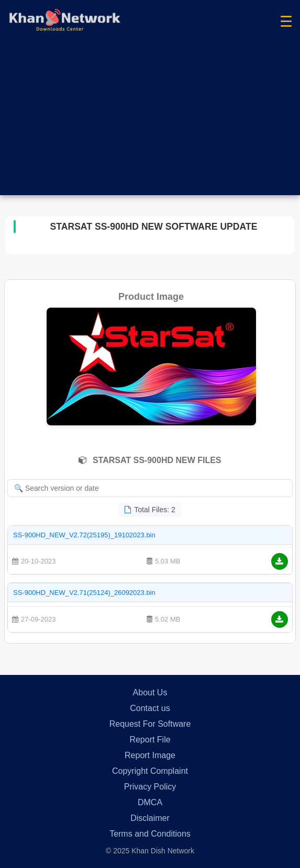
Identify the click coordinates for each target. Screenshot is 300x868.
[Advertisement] (150, 122)
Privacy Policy (150, 787)
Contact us (150, 708)
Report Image (150, 755)
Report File (150, 740)
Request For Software (150, 724)
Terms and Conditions (150, 834)
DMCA (150, 802)
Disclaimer (150, 818)
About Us (150, 692)
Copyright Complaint (150, 771)
